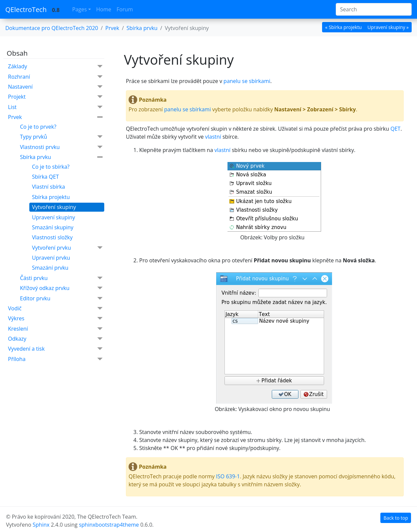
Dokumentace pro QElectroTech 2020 (52, 28)
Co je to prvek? (38, 127)
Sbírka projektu (51, 197)
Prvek (55, 117)
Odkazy (55, 339)
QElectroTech (26, 9)
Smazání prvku (50, 268)
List (55, 107)
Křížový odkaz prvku (61, 288)
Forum (125, 9)
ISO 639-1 (228, 476)
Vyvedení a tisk (55, 349)
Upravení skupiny (53, 217)
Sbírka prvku (61, 157)
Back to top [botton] (396, 518)
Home (104, 9)
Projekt (55, 97)
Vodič (55, 308)
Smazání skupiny (53, 227)
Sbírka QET (45, 177)
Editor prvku (61, 298)
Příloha (55, 359)
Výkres (55, 318)
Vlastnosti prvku (61, 147)
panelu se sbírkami (247, 81)
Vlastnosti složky (52, 237)
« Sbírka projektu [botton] (343, 27)
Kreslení (55, 329)
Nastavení (55, 87)
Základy (55, 66)
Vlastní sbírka (48, 187)
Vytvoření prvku (67, 248)
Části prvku (61, 278)
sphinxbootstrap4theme (109, 525)
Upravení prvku (51, 258)
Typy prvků (61, 137)
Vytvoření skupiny (54, 207)
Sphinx (41, 525)
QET (395, 129)
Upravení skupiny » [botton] (388, 27)
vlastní (213, 137)
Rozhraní (55, 77)
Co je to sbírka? (51, 167)
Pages (80, 9)
